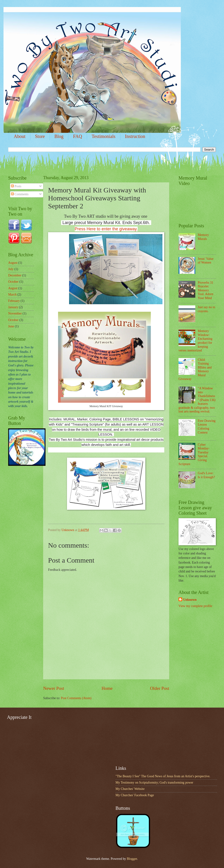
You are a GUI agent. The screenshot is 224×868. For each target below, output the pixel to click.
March (12, 295)
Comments (20, 194)
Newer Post (54, 688)
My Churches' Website (130, 789)
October (13, 282)
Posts (16, 186)
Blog (59, 136)
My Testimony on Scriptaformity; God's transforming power (154, 783)
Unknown (190, 600)
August (13, 263)
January (13, 307)
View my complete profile (195, 606)
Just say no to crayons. (207, 309)
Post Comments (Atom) (76, 698)
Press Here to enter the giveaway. (106, 229)
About (20, 136)
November (15, 313)
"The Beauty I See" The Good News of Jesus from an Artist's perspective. (163, 776)
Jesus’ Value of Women (206, 261)
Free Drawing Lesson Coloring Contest (207, 427)
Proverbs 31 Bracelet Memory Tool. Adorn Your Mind (206, 290)
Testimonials (104, 136)
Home (107, 688)
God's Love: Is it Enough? (206, 475)
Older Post (160, 688)
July (11, 269)
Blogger (132, 859)
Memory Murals (203, 237)
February (14, 301)
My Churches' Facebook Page (135, 795)
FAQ (78, 136)
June (11, 326)
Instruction (135, 136)
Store (40, 136)
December (15, 275)
